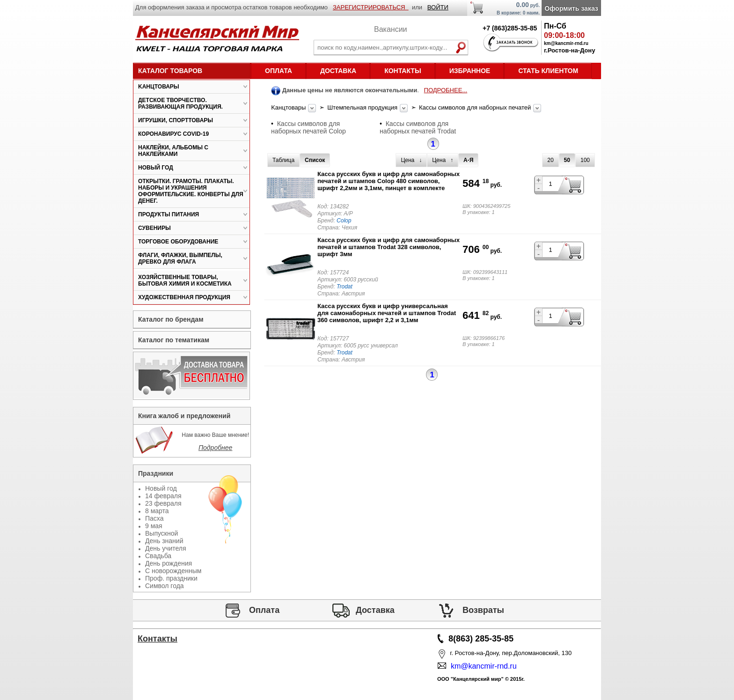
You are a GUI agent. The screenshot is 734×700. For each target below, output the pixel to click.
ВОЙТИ (438, 7)
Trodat (345, 287)
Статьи (158, 665)
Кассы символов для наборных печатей (476, 107)
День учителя (166, 548)
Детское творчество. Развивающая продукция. (180, 103)
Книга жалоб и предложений (184, 416)
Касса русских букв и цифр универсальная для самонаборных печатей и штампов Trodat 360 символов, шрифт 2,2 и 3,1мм (387, 313)
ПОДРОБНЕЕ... (446, 90)
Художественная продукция (184, 297)
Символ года (165, 586)
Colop (344, 221)
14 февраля (163, 496)
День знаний (164, 541)
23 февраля (163, 503)
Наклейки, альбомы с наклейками (173, 151)
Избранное (470, 71)
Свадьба (158, 556)
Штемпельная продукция (363, 107)
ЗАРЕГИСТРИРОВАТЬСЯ (371, 7)
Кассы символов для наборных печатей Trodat (418, 127)
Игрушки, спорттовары (176, 120)
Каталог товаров (170, 71)
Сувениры (154, 228)
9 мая (154, 526)
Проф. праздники (171, 578)
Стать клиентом (548, 71)
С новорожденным (173, 571)
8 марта (157, 511)
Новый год (156, 168)
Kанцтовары (289, 107)
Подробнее (215, 448)
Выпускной (161, 533)
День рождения (169, 563)
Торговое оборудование (178, 242)
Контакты (403, 71)
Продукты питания (169, 214)
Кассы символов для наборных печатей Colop (308, 127)
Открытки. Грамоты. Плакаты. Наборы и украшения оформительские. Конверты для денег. (191, 191)
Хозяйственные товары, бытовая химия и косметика (185, 280)
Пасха (154, 518)
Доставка (338, 71)
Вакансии (391, 29)
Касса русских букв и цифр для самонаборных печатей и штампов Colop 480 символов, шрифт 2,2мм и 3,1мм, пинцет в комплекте (389, 181)
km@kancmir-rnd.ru (482, 666)
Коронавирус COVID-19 (173, 134)
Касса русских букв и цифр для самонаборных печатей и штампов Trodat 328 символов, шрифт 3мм (389, 247)
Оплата (279, 71)
